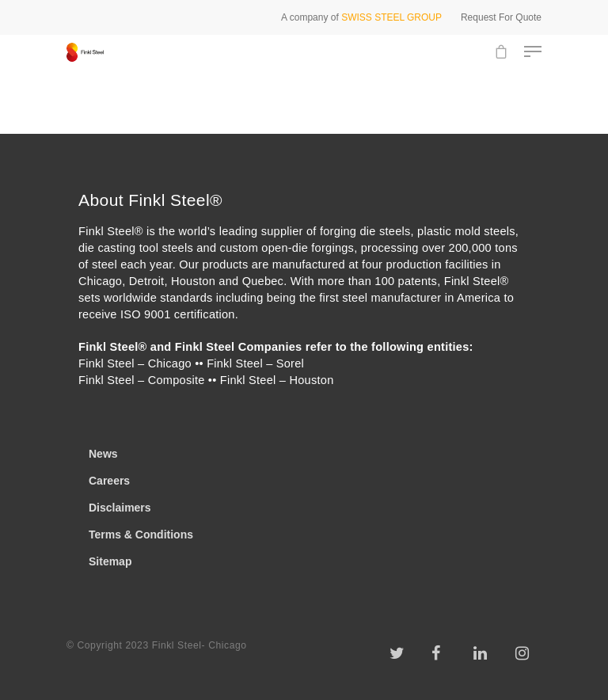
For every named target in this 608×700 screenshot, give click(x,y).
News (103, 454)
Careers (109, 481)
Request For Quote (501, 17)
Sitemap (110, 561)
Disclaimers (120, 508)
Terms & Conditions (141, 535)
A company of (361, 17)
